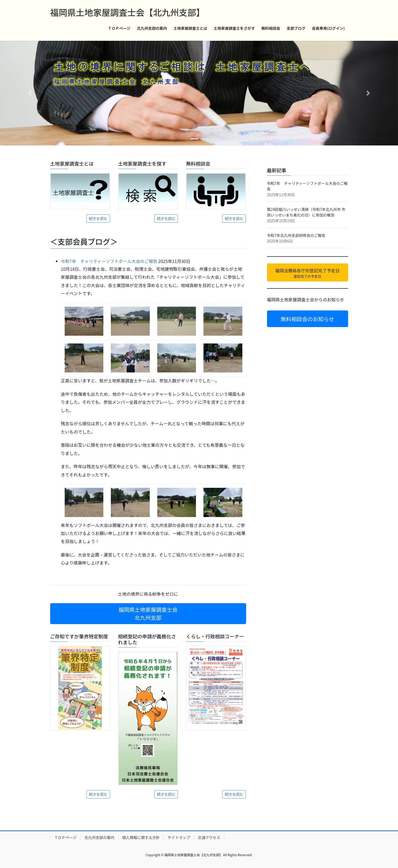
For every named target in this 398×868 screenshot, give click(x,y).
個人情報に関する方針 (141, 837)
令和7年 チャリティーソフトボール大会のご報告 (109, 261)
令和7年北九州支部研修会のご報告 (296, 235)
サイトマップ (179, 837)
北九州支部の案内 (99, 837)
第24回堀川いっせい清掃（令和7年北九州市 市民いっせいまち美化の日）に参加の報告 (306, 212)
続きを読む (98, 218)
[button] (30, 93)
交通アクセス (209, 837)
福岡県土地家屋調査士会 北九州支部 (148, 614)
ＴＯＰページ (65, 837)
